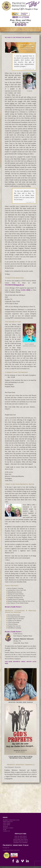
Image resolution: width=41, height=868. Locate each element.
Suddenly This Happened (20, 843)
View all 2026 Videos (21, 836)
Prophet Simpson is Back (20, 841)
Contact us (6, 831)
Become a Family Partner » (13, 607)
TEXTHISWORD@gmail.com (14, 285)
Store (5, 830)
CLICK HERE (26, 290)
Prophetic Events (8, 828)
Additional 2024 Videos (20, 839)
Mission (5, 826)
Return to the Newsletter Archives (18, 37)
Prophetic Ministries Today (11, 820)
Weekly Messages (8, 822)
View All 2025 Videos (21, 838)
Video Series (7, 825)
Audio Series (7, 823)
